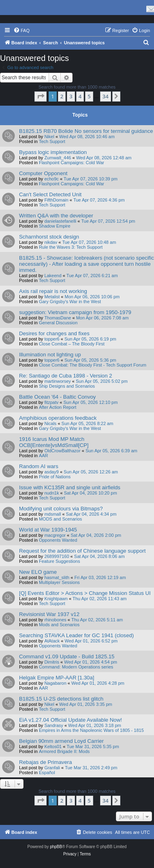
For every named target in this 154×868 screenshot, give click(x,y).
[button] (41, 96)
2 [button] (62, 96)
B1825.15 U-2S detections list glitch (61, 699)
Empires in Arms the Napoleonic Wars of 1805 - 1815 (91, 730)
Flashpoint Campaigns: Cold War (72, 163)
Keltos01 (53, 746)
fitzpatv (51, 402)
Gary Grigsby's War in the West (70, 302)
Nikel (49, 137)
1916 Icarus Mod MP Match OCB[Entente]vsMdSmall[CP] (54, 442)
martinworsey (57, 381)
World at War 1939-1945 (48, 530)
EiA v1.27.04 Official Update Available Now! (71, 720)
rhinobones (55, 620)
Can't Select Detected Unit (50, 194)
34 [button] (106, 96)
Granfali (52, 768)
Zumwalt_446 (58, 158)
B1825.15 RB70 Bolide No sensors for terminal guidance (86, 131)
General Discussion (58, 323)
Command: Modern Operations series (76, 667)
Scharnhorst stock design (49, 237)
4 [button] (80, 96)
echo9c (51, 179)
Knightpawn (56, 599)
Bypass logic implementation (53, 152)
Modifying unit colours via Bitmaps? (61, 509)
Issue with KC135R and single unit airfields (70, 487)
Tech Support (52, 141)
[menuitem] (21, 30)
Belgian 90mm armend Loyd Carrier (61, 741)
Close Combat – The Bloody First (72, 344)
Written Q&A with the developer (56, 216)
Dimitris (52, 662)
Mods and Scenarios (59, 625)
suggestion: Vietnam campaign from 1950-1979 (75, 312)
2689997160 (57, 556)
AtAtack (52, 641)
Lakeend (53, 276)
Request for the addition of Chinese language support (82, 551)
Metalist (52, 297)
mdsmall (52, 514)
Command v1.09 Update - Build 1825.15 (67, 656)
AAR (44, 456)
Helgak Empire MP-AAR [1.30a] (57, 678)
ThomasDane (58, 318)
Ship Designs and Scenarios (67, 386)
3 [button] (71, 96)
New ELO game (38, 572)
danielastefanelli (60, 221)
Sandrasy (53, 725)
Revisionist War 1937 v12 (49, 614)
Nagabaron (55, 683)
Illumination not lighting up (50, 355)
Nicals (50, 423)
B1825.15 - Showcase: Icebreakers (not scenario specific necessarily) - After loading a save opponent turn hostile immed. (87, 264)
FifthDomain (56, 200)
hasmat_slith (57, 577)
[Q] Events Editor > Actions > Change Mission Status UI (85, 593)
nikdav (51, 242)
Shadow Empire (55, 226)
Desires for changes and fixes (54, 333)
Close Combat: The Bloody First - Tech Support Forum (93, 365)
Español (47, 773)
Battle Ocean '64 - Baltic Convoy (57, 397)
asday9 (51, 472)
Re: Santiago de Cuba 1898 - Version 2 (65, 376)
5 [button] (89, 96)
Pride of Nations (55, 477)
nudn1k (51, 493)
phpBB (56, 847)
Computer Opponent (43, 173)
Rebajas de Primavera (45, 762)
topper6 (52, 339)
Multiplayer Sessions (59, 582)
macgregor (55, 535)
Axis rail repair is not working (53, 291)
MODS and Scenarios (60, 519)
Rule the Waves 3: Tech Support (71, 247)
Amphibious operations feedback (58, 418)
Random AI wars (39, 466)
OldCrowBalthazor (62, 451)
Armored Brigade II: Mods (64, 751)
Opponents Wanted (58, 540)
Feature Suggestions (60, 561)
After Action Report (58, 407)
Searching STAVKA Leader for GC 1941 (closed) (76, 635)
